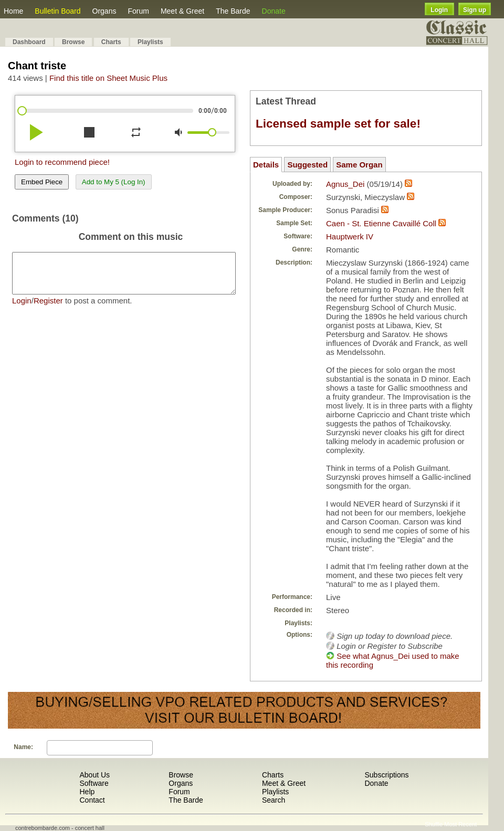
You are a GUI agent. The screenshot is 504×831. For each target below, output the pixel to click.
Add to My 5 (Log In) (114, 182)
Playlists (150, 42)
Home (13, 11)
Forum (138, 11)
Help (87, 792)
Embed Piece (42, 182)
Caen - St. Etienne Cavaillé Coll (381, 223)
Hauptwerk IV (350, 236)
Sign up (475, 10)
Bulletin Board (57, 11)
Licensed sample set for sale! (338, 124)
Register (48, 308)
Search (274, 800)
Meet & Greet (182, 11)
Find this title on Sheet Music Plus (108, 78)
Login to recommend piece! (62, 162)
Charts (111, 42)
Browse (73, 42)
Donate (274, 11)
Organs (104, 11)
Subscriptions (386, 775)
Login (439, 10)
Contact (92, 800)
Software (94, 783)
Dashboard (29, 42)
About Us (94, 775)
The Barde (233, 11)
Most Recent (460, 824)
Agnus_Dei (345, 184)
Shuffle (434, 824)
